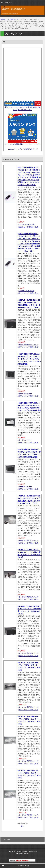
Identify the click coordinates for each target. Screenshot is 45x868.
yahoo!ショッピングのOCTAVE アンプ (23, 149)
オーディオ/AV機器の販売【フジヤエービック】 (22, 144)
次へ (22, 826)
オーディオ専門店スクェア (28, 345)
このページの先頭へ (24, 866)
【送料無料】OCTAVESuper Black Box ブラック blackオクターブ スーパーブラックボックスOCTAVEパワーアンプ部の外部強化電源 (29, 359)
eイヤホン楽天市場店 (26, 224)
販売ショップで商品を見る (28, 227)
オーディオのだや (25, 394)
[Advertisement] (22, 74)
